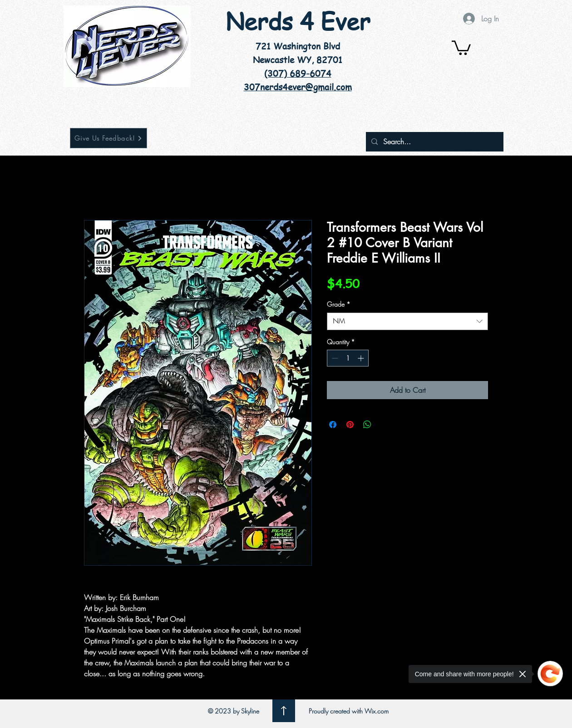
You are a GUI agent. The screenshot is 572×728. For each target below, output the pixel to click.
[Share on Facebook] (333, 425)
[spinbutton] (348, 358)
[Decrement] (334, 358)
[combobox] (407, 321)
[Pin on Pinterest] (350, 425)
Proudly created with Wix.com (349, 711)
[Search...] (434, 142)
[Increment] (362, 358)
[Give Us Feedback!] (108, 138)
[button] (461, 47)
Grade (339, 304)
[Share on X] (385, 425)
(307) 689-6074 (298, 73)
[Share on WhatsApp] (367, 425)
